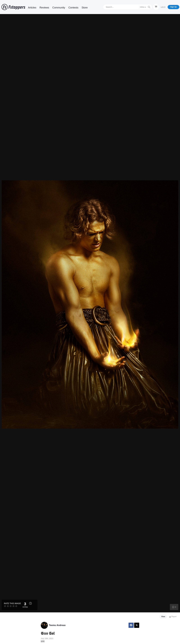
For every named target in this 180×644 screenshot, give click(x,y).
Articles (32, 8)
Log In (163, 7)
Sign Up (173, 7)
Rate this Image (12, 603)
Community (59, 8)
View (163, 617)
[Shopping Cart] (156, 7)
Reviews (44, 8)
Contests (73, 8)
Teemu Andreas (57, 625)
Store (85, 8)
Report (173, 617)
